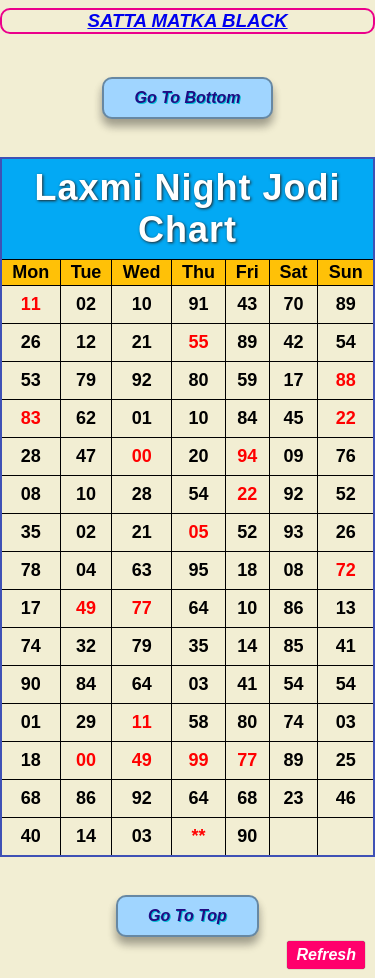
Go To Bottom (187, 97)
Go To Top (187, 915)
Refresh (326, 954)
